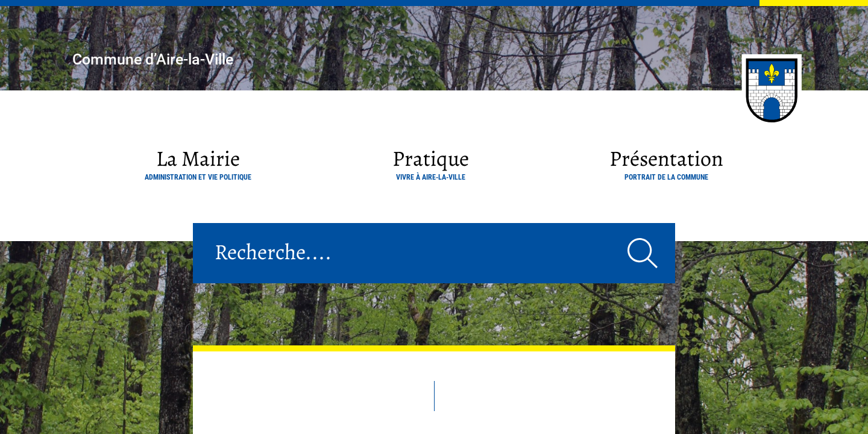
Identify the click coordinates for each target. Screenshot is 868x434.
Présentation (666, 163)
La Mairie (198, 163)
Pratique (431, 163)
